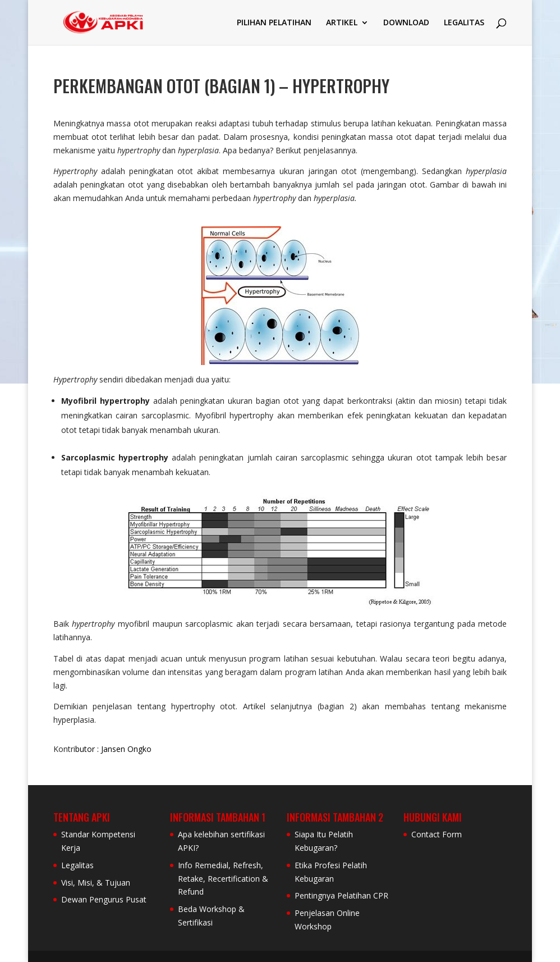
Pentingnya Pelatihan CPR (341, 895)
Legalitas (77, 865)
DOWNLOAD (406, 23)
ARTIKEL (342, 23)
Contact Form (437, 834)
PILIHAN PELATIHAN (274, 23)
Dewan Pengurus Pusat (104, 899)
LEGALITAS (464, 23)
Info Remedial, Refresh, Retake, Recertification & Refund (223, 879)
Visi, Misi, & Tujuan (96, 883)
